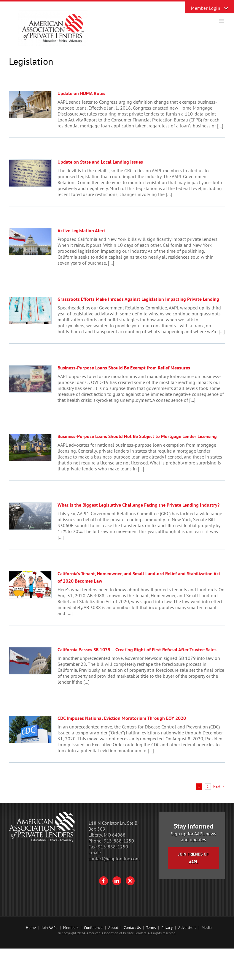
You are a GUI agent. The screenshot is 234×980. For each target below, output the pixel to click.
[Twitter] (130, 881)
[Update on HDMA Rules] (30, 105)
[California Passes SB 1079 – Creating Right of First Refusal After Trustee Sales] (30, 661)
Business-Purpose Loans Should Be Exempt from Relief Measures (124, 368)
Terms (151, 928)
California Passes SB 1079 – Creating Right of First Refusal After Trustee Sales (137, 649)
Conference (93, 928)
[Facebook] (104, 881)
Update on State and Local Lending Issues (100, 162)
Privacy (167, 928)
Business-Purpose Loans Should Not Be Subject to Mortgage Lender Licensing (137, 436)
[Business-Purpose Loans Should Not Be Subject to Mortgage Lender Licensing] (30, 448)
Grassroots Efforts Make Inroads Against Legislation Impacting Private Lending (138, 299)
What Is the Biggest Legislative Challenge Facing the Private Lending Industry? (139, 505)
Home (31, 928)
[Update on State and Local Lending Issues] (30, 173)
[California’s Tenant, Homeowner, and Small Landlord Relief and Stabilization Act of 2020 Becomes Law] (30, 585)
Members (71, 928)
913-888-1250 (119, 841)
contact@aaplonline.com (114, 859)
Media (207, 928)
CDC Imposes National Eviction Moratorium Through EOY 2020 (122, 718)
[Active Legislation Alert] (30, 242)
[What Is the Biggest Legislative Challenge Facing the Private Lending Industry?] (30, 516)
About (113, 928)
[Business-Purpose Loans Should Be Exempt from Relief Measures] (30, 379)
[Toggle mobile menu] (222, 21)
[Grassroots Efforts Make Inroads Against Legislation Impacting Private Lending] (30, 310)
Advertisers (187, 928)
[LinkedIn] (117, 881)
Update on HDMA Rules (81, 93)
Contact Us (132, 928)
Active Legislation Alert (81, 230)
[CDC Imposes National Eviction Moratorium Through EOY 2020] (30, 729)
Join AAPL (50, 928)
